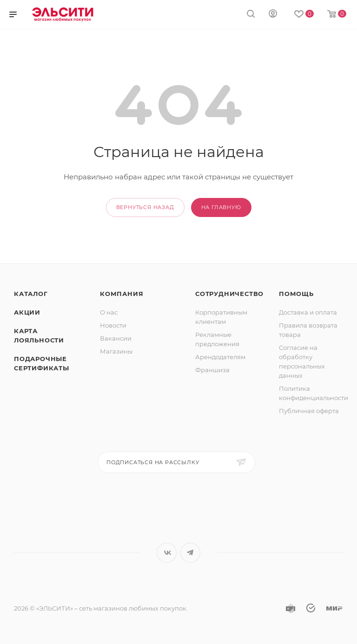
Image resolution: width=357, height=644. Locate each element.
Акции (27, 312)
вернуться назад (145, 207)
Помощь (296, 294)
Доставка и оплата (308, 312)
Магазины (116, 351)
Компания (122, 294)
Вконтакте (167, 553)
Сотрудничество (229, 294)
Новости (113, 325)
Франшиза (212, 370)
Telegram (190, 553)
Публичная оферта (309, 411)
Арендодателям (220, 357)
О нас (109, 312)
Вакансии (116, 338)
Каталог (31, 294)
